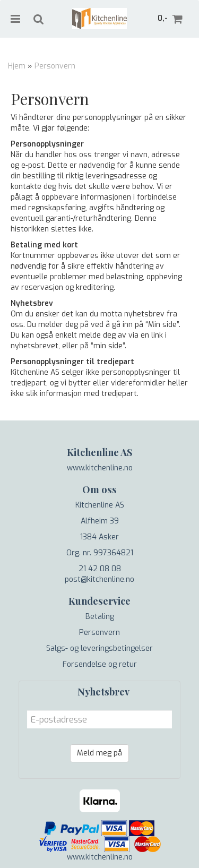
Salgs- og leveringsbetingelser (99, 648)
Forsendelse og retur (100, 664)
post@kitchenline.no (99, 579)
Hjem (17, 66)
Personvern (55, 66)
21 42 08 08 (100, 569)
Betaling (100, 617)
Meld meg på (99, 753)
